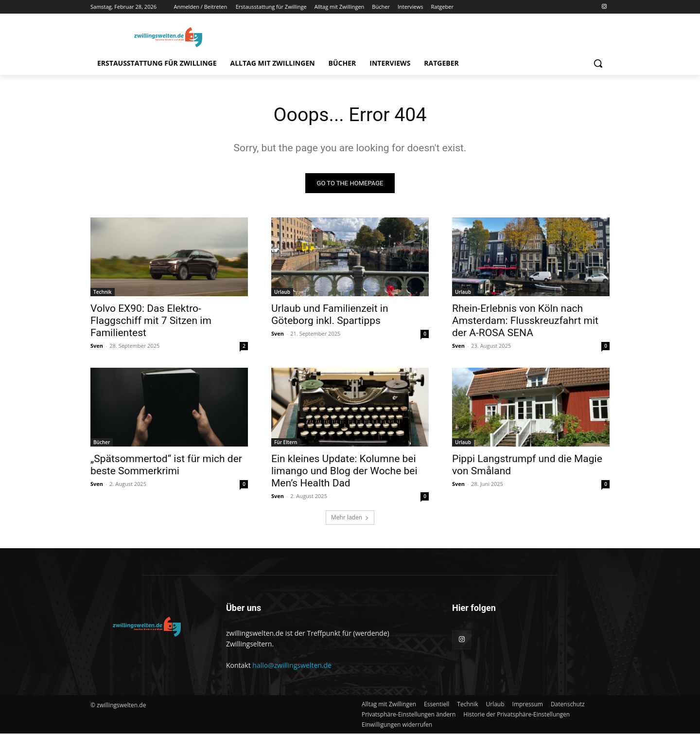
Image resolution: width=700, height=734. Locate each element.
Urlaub (282, 292)
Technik (103, 292)
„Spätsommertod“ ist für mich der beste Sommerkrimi (166, 465)
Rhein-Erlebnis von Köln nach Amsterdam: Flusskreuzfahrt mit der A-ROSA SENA (525, 321)
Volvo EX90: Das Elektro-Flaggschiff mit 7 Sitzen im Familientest (151, 321)
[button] (598, 63)
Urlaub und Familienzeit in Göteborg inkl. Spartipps (330, 315)
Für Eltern (286, 443)
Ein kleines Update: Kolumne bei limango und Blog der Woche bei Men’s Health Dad (344, 471)
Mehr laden (350, 518)
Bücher (102, 443)
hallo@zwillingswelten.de (292, 666)
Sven (97, 346)
